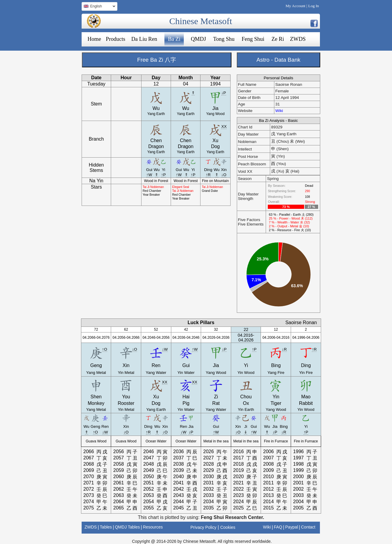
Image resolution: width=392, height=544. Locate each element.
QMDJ (199, 39)
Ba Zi (174, 39)
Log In (314, 6)
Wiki (279, 111)
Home (94, 39)
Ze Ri (278, 39)
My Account (295, 6)
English (98, 7)
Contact (308, 527)
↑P (164, 175)
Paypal (292, 527)
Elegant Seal (181, 187)
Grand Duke (210, 191)
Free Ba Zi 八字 (157, 60)
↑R (208, 175)
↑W (149, 175)
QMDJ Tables (127, 527)
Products (115, 39)
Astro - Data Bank (278, 60)
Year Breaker (151, 195)
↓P (224, 93)
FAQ (278, 527)
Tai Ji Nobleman (153, 187)
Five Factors (249, 220)
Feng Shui (253, 39)
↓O (224, 175)
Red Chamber (152, 191)
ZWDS (298, 39)
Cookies (228, 527)
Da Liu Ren (144, 39)
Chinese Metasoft (201, 21)
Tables (106, 527)
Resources (153, 527)
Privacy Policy (203, 527)
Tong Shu (224, 39)
